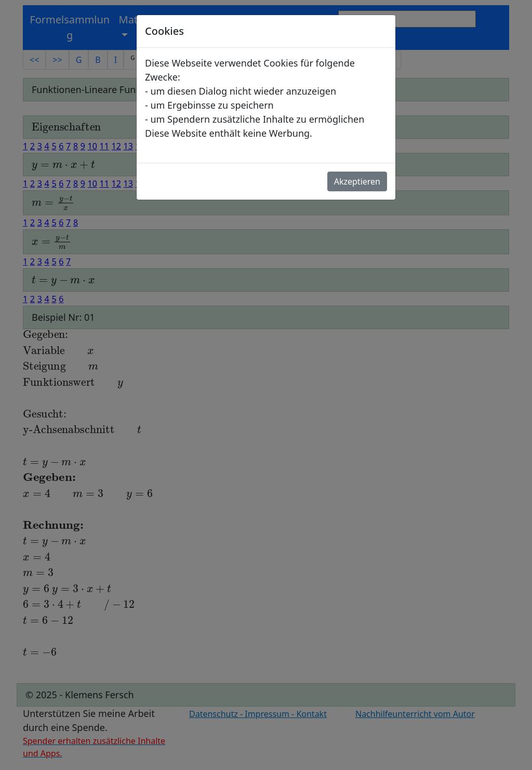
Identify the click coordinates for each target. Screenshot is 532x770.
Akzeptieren (357, 181)
